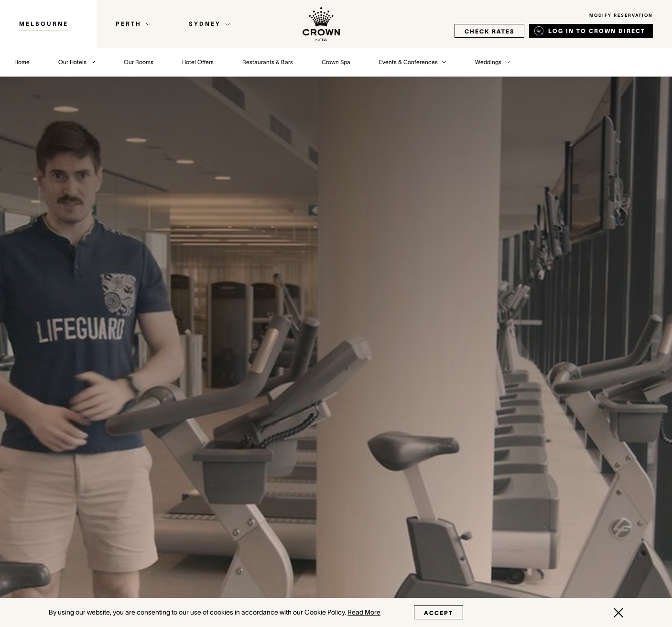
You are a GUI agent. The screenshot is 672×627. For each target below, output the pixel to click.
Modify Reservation (621, 15)
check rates (489, 31)
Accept (439, 613)
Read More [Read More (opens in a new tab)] (364, 612)
